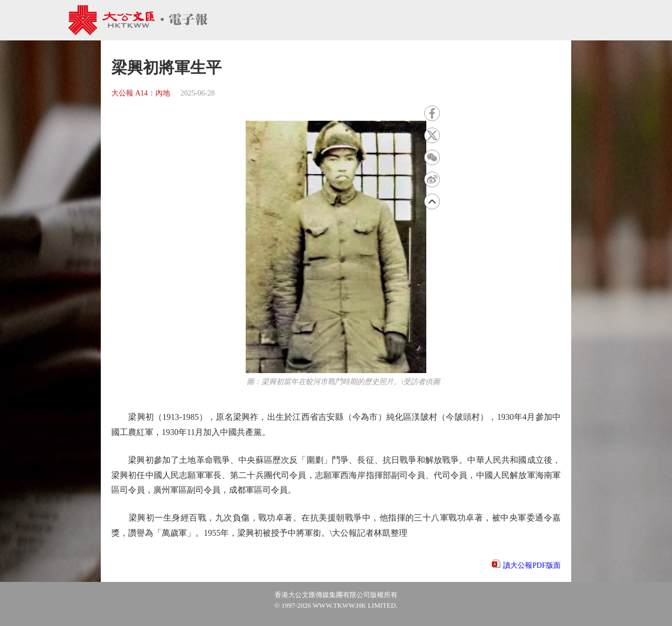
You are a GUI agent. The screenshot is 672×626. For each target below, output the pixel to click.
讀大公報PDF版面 (532, 565)
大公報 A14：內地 (141, 93)
